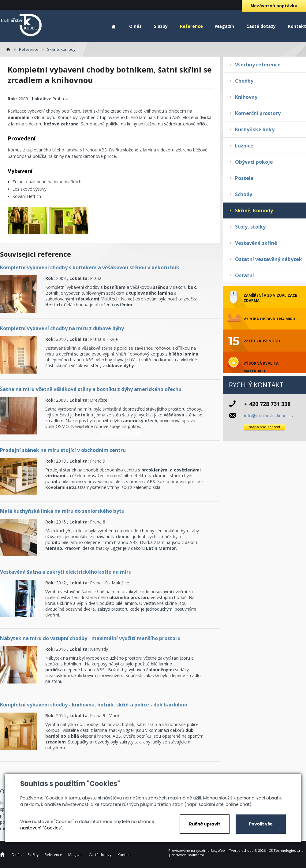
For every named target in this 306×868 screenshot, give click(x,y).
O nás (135, 26)
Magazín (225, 26)
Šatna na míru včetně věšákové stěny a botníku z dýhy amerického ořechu (91, 389)
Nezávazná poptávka (274, 6)
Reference (191, 26)
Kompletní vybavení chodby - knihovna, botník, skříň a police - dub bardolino (94, 705)
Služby (161, 26)
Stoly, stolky (250, 227)
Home (113, 27)
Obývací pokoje (254, 162)
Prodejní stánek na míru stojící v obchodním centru (63, 450)
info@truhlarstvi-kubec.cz (269, 416)
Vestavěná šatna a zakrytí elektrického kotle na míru (66, 572)
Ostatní (244, 275)
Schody (244, 194)
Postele (244, 178)
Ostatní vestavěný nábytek (269, 259)
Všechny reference (258, 65)
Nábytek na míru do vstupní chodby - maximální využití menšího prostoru (90, 638)
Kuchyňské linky (255, 129)
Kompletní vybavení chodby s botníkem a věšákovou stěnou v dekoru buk (90, 267)
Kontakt (297, 26)
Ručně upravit (205, 824)
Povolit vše (261, 824)
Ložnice (244, 146)
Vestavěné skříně (256, 243)
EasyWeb (218, 850)
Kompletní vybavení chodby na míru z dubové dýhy (62, 328)
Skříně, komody (254, 210)
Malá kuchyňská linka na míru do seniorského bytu (62, 511)
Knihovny (246, 97)
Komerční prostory (258, 113)
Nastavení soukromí (188, 855)
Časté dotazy (261, 26)
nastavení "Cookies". (41, 828)
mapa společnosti (264, 427)
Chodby (244, 81)
